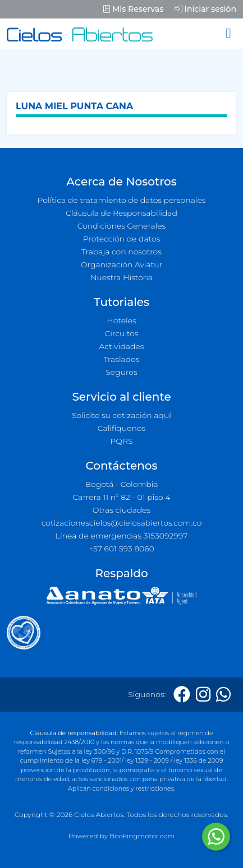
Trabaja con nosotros (121, 252)
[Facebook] (182, 695)
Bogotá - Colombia (121, 484)
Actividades (121, 346)
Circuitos (121, 333)
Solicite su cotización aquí (121, 415)
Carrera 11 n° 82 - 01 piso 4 (121, 497)
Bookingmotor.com (142, 836)
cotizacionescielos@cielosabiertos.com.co (122, 523)
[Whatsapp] (223, 695)
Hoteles (121, 321)
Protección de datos (122, 239)
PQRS (121, 441)
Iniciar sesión (205, 9)
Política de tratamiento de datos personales (121, 200)
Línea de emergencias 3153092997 (121, 536)
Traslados (121, 359)
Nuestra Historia (121, 277)
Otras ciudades (122, 510)
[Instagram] (203, 695)
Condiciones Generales (122, 226)
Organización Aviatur (121, 264)
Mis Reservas (133, 9)
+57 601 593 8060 (121, 549)
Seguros (121, 372)
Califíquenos (121, 428)
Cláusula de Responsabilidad (121, 213)
